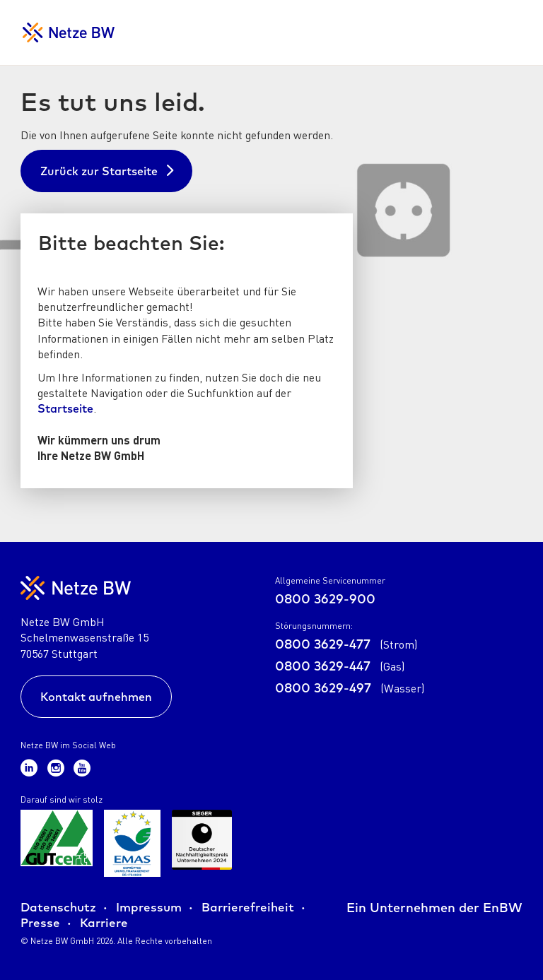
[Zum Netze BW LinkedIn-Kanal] (31, 767)
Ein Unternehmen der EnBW (434, 908)
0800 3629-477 (346, 644)
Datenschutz (58, 907)
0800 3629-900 (325, 599)
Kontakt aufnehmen (96, 697)
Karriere (104, 922)
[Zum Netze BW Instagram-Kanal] (58, 767)
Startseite (65, 408)
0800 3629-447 (340, 666)
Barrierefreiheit (248, 907)
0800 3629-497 (350, 688)
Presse (40, 922)
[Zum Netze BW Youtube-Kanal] (82, 767)
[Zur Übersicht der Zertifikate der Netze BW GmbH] (57, 843)
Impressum (149, 907)
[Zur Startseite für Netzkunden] (69, 33)
